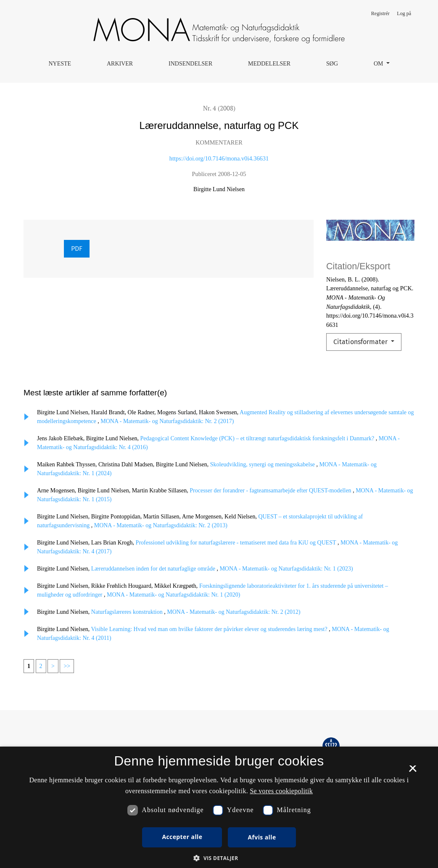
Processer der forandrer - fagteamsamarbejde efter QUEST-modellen (271, 491)
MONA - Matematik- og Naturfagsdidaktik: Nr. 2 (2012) (234, 612)
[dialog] (219, 807)
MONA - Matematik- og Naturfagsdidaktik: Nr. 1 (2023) (286, 569)
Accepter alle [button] (182, 837)
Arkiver (120, 64)
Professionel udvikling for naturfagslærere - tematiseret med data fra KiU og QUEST (237, 543)
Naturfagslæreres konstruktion (128, 612)
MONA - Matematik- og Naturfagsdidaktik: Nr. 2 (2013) (161, 525)
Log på (404, 13)
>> (67, 666)
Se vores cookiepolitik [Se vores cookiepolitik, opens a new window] (281, 791)
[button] (219, 858)
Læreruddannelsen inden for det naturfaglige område (154, 569)
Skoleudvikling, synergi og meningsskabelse (263, 464)
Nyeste (60, 64)
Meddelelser (269, 64)
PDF (77, 249)
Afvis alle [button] (262, 837)
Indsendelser (190, 64)
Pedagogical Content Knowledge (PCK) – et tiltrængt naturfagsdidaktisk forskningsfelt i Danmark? (258, 438)
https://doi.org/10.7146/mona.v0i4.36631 (219, 158)
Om (379, 64)
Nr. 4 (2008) (219, 108)
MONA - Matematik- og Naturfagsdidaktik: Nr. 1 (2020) (173, 595)
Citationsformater (361, 342)
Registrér (380, 13)
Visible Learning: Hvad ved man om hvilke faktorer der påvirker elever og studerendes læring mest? (210, 629)
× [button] (413, 771)
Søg (332, 64)
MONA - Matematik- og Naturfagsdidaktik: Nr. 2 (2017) (167, 421)
